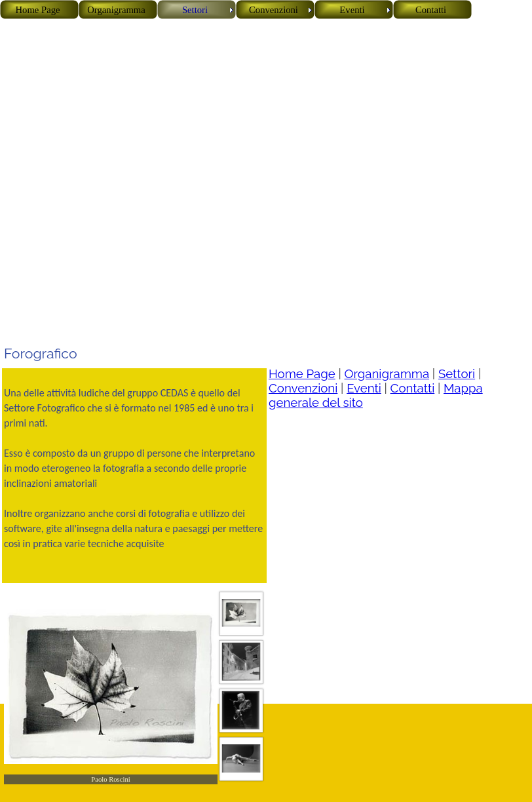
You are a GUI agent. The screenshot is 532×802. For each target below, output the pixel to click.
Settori (457, 373)
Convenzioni (303, 388)
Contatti (413, 388)
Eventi (364, 388)
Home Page (302, 373)
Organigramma (387, 373)
